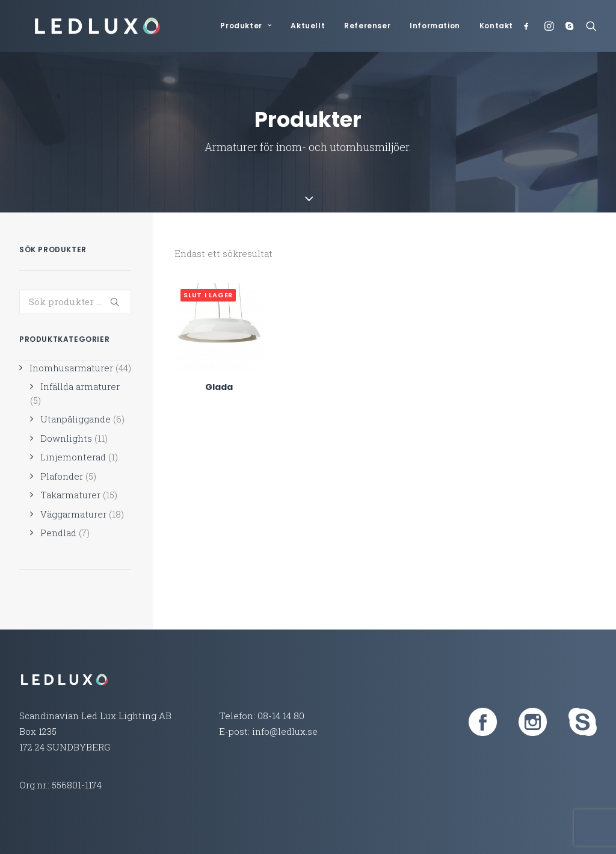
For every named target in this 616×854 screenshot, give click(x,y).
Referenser (367, 26)
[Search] (589, 26)
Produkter (246, 26)
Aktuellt (308, 26)
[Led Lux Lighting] (84, 26)
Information (435, 26)
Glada (219, 362)
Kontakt (496, 26)
